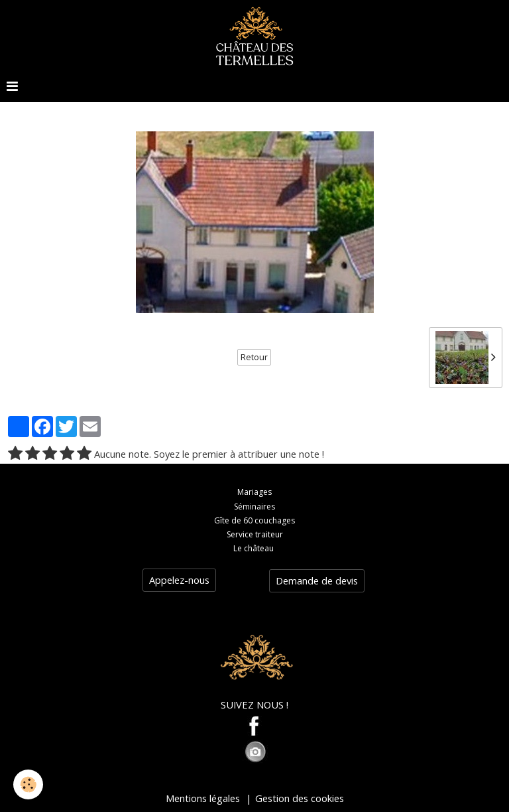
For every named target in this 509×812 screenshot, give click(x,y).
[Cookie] (28, 784)
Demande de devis (317, 580)
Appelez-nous (179, 580)
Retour (254, 357)
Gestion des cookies (300, 798)
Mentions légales (203, 798)
